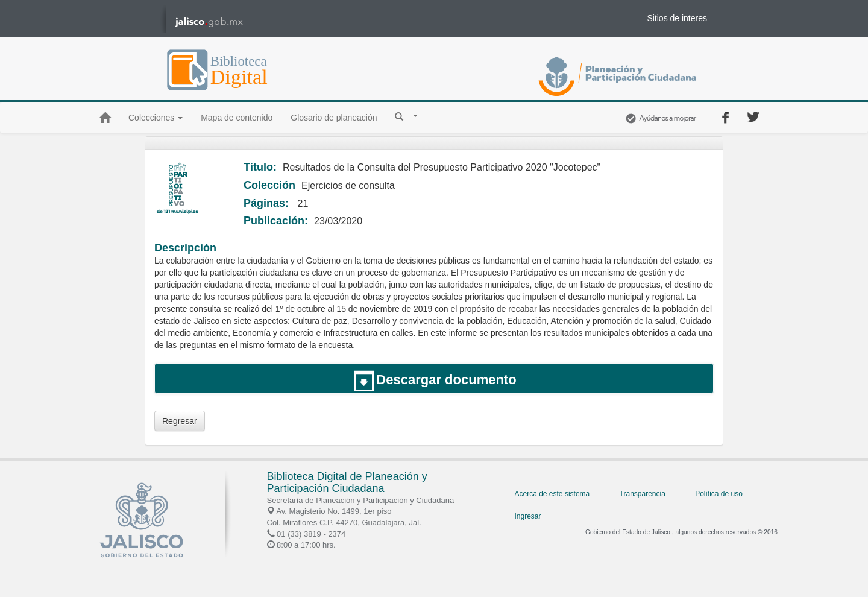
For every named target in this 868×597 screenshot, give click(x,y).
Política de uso (719, 494)
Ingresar (528, 516)
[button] (406, 116)
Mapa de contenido (237, 118)
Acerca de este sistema (552, 494)
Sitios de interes (677, 18)
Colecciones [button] (156, 118)
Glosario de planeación (334, 118)
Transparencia (643, 494)
